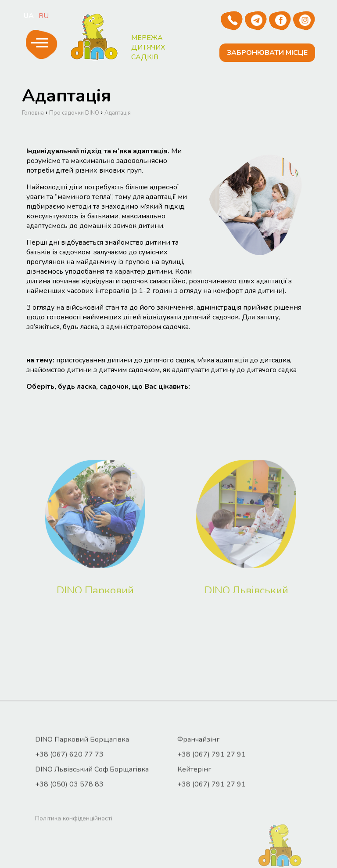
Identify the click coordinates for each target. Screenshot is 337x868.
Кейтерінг (194, 827)
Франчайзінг (198, 797)
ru (44, 16)
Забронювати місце (268, 53)
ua (29, 16)
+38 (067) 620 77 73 (69, 812)
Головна (33, 122)
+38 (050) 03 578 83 (69, 842)
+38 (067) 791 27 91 (212, 812)
